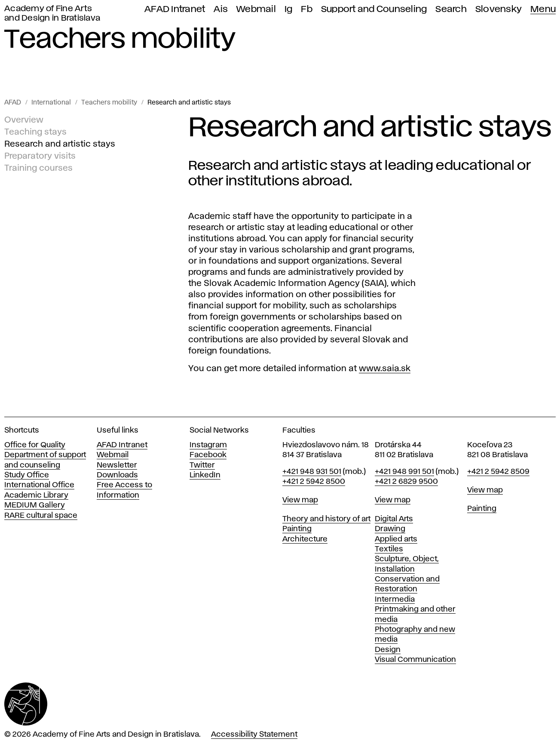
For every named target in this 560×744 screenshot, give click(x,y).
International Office (39, 485)
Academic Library (36, 495)
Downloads (117, 475)
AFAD (13, 103)
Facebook (208, 455)
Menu (543, 9)
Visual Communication (415, 660)
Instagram (208, 445)
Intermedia (395, 600)
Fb (307, 9)
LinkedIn (205, 475)
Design (388, 650)
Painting (297, 529)
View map (300, 500)
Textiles (389, 549)
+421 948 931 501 (312, 472)
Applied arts (396, 539)
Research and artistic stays (189, 103)
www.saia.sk (385, 369)
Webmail (256, 9)
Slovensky (499, 9)
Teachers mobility (109, 103)
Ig (289, 9)
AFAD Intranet (175, 9)
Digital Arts (394, 519)
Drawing (390, 529)
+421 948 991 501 (404, 472)
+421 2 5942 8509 (498, 472)
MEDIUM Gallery (35, 505)
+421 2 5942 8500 (314, 482)
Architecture (305, 539)
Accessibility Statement (254, 735)
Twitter (202, 465)
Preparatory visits (40, 156)
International (51, 103)
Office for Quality (35, 445)
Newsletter (117, 465)
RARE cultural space (41, 516)
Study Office (27, 475)
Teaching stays (35, 132)
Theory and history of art (326, 519)
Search (451, 9)
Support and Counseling (374, 9)
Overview (24, 120)
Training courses (38, 168)
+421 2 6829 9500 (406, 482)
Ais (221, 9)
